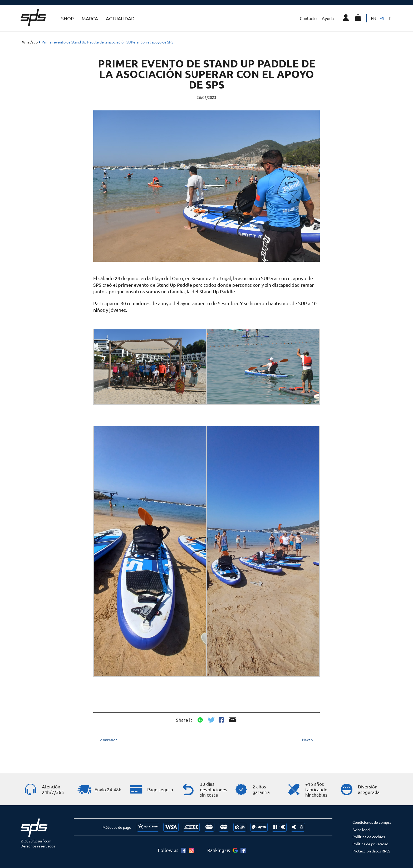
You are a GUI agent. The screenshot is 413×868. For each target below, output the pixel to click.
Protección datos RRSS (371, 851)
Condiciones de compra (372, 822)
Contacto (308, 18)
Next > (308, 740)
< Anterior (108, 740)
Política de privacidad (370, 844)
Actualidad (120, 18)
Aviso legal (361, 830)
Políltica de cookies (369, 837)
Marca (90, 18)
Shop (67, 18)
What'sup (30, 42)
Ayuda (328, 18)
